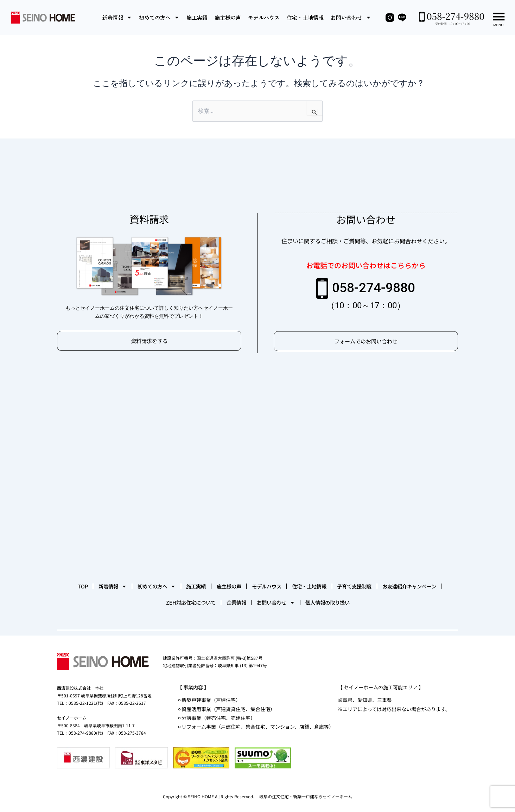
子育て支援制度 (93, 600)
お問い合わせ (351, 17)
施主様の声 (228, 17)
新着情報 (117, 17)
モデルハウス (264, 17)
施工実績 (197, 17)
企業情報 (300, 600)
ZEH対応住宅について (241, 600)
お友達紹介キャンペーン (163, 600)
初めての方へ (159, 17)
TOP (98, 579)
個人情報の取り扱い (419, 600)
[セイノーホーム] (257, 467)
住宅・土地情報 (305, 17)
